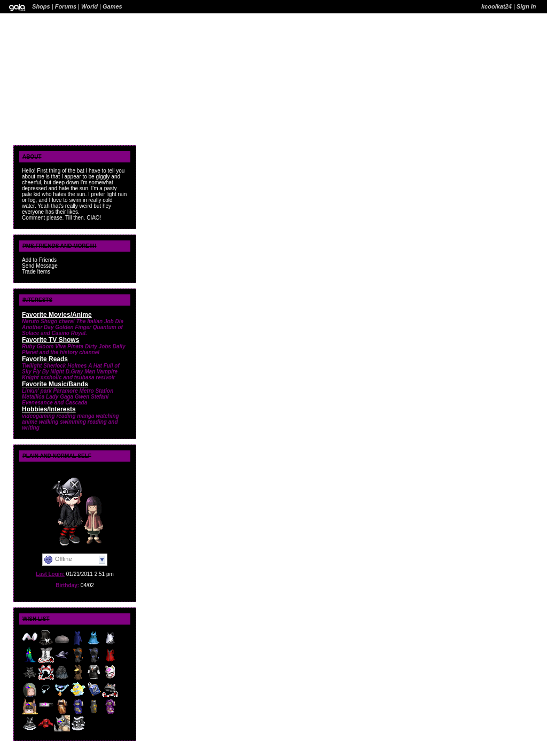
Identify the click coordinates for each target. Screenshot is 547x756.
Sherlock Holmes (65, 366)
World (89, 6)
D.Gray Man (81, 372)
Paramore (66, 391)
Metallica (33, 397)
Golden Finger (73, 327)
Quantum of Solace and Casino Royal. (72, 330)
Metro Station (96, 391)
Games (112, 6)
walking (49, 422)
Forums (66, 6)
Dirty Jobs (98, 346)
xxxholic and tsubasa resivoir (77, 377)
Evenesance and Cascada (54, 403)
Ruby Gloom (38, 346)
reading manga (75, 416)
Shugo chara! (58, 321)
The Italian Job (95, 321)
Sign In (526, 6)
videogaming (38, 416)
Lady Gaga (60, 397)
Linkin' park (37, 391)
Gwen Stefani (92, 397)
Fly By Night (49, 372)
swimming (73, 422)
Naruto (30, 321)
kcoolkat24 (497, 6)
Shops (41, 6)
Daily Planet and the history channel (74, 349)
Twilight (32, 366)
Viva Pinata (69, 346)
